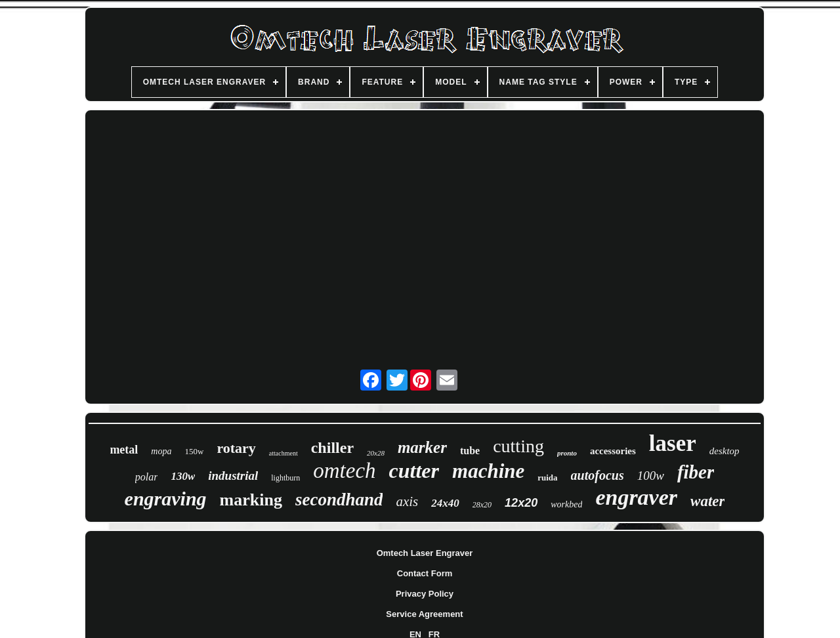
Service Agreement (424, 614)
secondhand (339, 500)
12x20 (521, 503)
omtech (344, 471)
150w (194, 451)
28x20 (482, 505)
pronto (567, 453)
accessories (613, 451)
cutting (518, 446)
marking (251, 500)
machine (488, 471)
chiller (332, 448)
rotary (236, 448)
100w (651, 476)
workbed (566, 504)
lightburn (285, 478)
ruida (547, 478)
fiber (696, 472)
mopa (161, 451)
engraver (636, 497)
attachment (283, 453)
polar (147, 477)
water (707, 501)
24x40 (445, 503)
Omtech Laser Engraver (425, 553)
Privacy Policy (425, 594)
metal (124, 450)
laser (673, 443)
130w (183, 476)
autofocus (598, 475)
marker (422, 447)
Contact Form (425, 573)
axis (407, 501)
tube (470, 451)
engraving (166, 499)
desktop (724, 451)
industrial (233, 476)
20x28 (376, 453)
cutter (414, 471)
